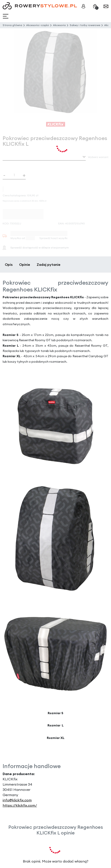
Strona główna (12, 25)
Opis (9, 264)
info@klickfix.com (17, 800)
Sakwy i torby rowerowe (85, 25)
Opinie (25, 264)
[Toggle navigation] (6, 16)
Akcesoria (59, 25)
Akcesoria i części (38, 25)
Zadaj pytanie (49, 264)
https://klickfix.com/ (20, 805)
